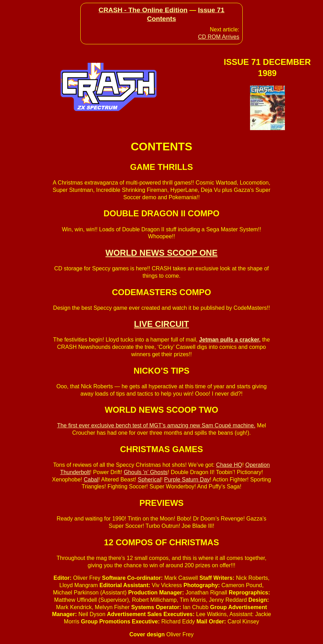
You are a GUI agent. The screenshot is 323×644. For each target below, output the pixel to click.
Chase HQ (229, 465)
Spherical (149, 480)
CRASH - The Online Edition (143, 10)
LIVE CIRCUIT (161, 324)
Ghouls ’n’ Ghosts (146, 472)
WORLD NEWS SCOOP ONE (161, 253)
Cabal (91, 480)
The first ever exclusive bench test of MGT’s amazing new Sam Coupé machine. (156, 425)
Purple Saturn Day (187, 480)
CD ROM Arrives (219, 37)
